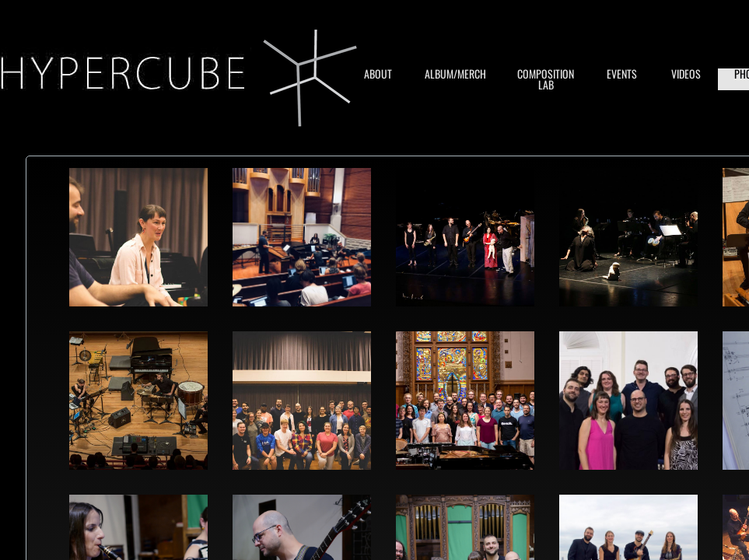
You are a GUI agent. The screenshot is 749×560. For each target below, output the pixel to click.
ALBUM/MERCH (455, 74)
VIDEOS (686, 74)
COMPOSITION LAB (546, 79)
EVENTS (622, 74)
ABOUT (378, 74)
